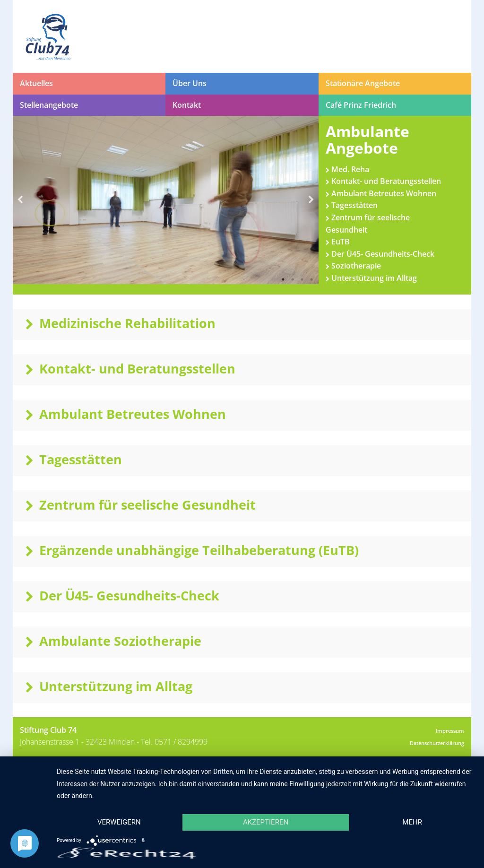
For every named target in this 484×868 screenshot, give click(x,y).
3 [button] (302, 279)
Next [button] (311, 200)
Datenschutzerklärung (437, 743)
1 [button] (283, 279)
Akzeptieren (266, 822)
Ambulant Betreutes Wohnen (381, 193)
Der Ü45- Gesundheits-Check (380, 254)
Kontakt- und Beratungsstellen (383, 181)
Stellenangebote (49, 105)
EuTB (338, 242)
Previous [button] (20, 200)
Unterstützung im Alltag (371, 278)
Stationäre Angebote (363, 83)
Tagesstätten (352, 205)
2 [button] (293, 279)
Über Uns (190, 83)
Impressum (450, 731)
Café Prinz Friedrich (361, 105)
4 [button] (311, 279)
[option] (166, 200)
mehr (412, 822)
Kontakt (187, 105)
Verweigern (119, 822)
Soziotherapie (353, 266)
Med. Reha (347, 169)
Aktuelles (36, 83)
